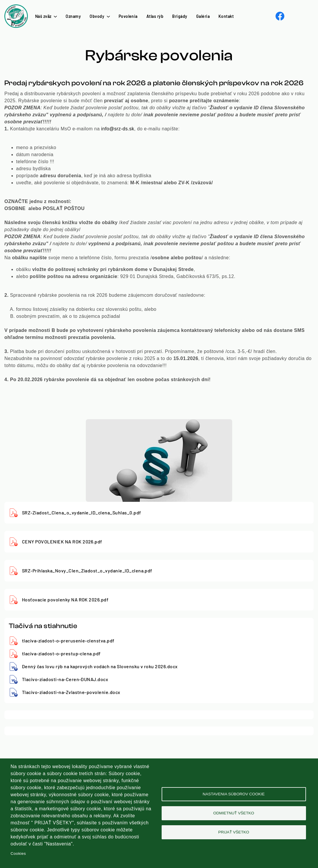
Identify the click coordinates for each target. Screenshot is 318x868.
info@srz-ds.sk (118, 129)
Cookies (18, 853)
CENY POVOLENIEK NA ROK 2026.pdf (62, 542)
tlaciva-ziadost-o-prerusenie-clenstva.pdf (68, 641)
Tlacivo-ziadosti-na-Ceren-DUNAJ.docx (65, 679)
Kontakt (226, 16)
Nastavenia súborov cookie (234, 794)
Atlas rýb (155, 16)
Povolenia (128, 16)
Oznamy (73, 16)
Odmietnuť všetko (234, 813)
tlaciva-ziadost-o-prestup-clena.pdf (61, 653)
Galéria (203, 16)
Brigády (180, 16)
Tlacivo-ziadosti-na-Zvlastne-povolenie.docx (71, 692)
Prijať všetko (234, 832)
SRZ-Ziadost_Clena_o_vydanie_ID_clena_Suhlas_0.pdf (82, 513)
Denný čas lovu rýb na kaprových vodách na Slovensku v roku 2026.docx (100, 666)
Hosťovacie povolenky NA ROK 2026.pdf (65, 600)
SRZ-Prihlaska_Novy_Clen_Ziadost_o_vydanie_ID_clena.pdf (87, 571)
